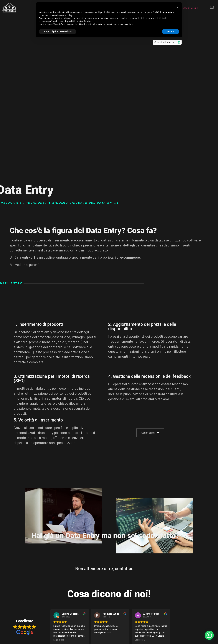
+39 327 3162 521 (188, 8)
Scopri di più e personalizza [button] (58, 31)
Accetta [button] (171, 31)
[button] (178, 7)
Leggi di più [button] (59, 640)
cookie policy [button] (66, 15)
